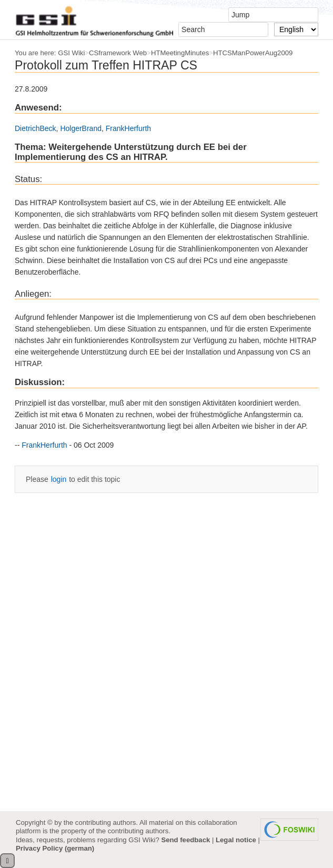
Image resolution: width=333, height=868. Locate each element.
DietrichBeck (36, 128)
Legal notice (236, 840)
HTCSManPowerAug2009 (253, 53)
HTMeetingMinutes (180, 53)
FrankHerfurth (128, 128)
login (59, 479)
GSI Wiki (71, 53)
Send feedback (185, 840)
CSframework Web (118, 53)
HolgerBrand (81, 128)
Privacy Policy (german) (55, 848)
